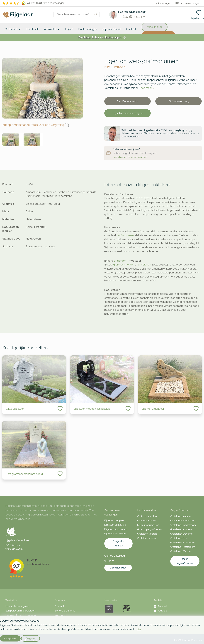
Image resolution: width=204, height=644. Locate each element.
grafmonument (126, 235)
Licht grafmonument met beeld (24, 474)
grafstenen (144, 265)
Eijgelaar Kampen (114, 520)
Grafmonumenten (147, 516)
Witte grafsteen (15, 409)
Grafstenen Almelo (181, 516)
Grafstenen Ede (179, 538)
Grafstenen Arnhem (181, 529)
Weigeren (30, 638)
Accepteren (10, 638)
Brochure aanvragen (187, 3)
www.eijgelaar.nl (14, 549)
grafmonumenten (124, 265)
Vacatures (60, 615)
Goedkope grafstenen (150, 529)
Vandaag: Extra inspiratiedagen (102, 38)
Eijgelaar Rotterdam (115, 534)
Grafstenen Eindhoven (183, 543)
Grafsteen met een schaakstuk (92, 409)
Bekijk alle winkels (118, 543)
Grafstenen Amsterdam (183, 525)
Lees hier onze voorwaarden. (130, 157)
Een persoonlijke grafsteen (20, 611)
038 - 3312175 (13, 545)
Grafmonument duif (153, 409)
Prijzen (69, 29)
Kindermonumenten (148, 525)
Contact (131, 29)
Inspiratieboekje (112, 29)
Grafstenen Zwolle (181, 551)
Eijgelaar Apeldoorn (115, 529)
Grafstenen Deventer (182, 534)
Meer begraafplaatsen (185, 561)
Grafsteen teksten (147, 534)
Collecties (13, 29)
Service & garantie (65, 611)
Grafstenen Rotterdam (183, 547)
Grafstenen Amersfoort (183, 521)
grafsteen (120, 261)
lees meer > (147, 88)
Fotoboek (33, 29)
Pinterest (160, 606)
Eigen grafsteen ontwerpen (21, 615)
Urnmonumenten (147, 521)
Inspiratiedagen (162, 3)
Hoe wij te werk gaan (17, 606)
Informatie (52, 29)
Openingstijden (118, 568)
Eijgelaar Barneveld (115, 525)
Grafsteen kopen (147, 538)
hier (139, 629)
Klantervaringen (87, 29)
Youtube (160, 611)
